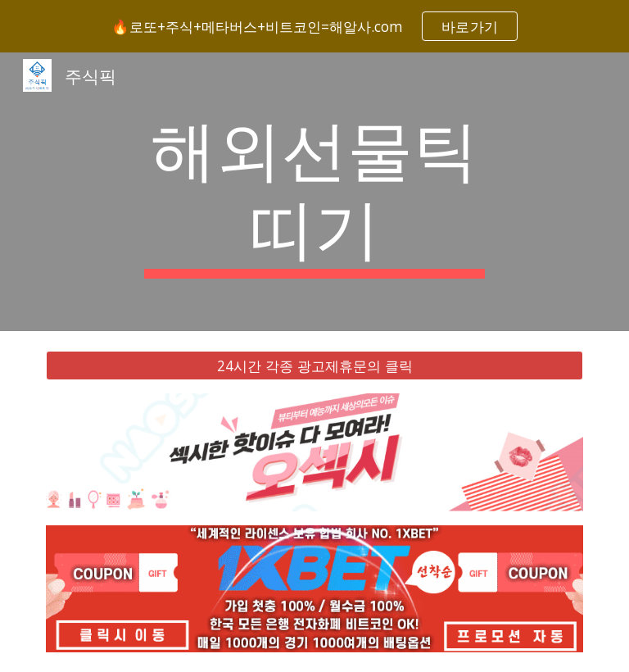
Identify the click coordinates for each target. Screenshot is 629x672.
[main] (314, 192)
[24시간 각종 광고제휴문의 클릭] (314, 366)
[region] (314, 26)
